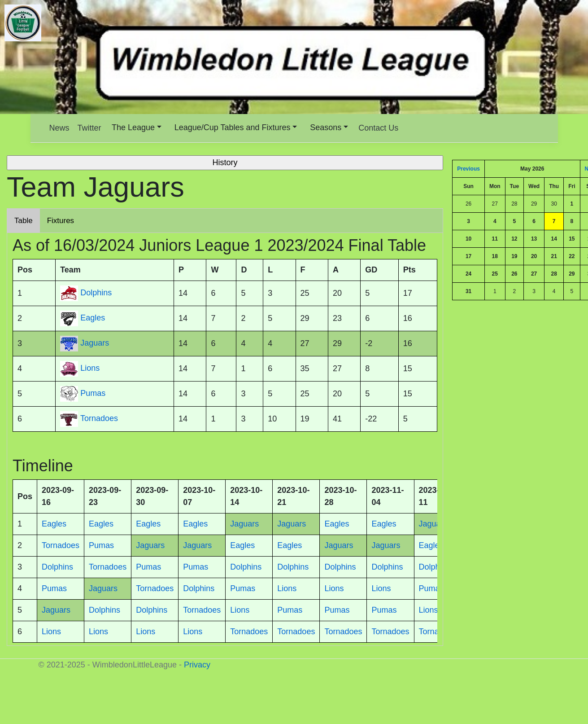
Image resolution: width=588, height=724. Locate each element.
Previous (468, 169)
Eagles (93, 318)
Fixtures (61, 221)
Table (24, 221)
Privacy (197, 665)
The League (133, 127)
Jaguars (95, 343)
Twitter (89, 128)
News (59, 128)
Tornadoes (99, 419)
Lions (90, 369)
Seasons (326, 127)
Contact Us (378, 128)
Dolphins (96, 293)
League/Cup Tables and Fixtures (233, 127)
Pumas (93, 394)
